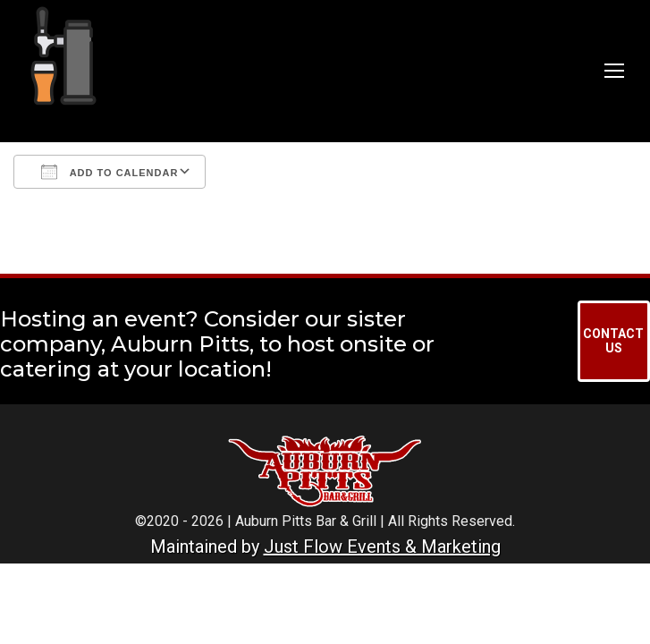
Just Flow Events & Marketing (382, 547)
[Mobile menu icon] (614, 71)
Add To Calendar (110, 172)
